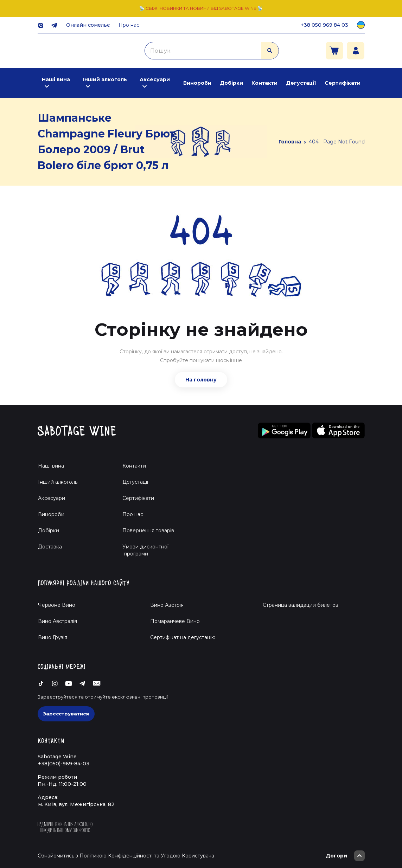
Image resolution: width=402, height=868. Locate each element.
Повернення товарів (148, 531)
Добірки (231, 83)
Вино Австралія (58, 621)
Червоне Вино (57, 605)
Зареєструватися (66, 714)
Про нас (129, 25)
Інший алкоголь (105, 79)
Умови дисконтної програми (143, 550)
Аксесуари (155, 79)
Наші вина (56, 79)
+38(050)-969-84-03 (64, 764)
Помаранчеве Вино (175, 621)
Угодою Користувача (187, 856)
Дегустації (301, 83)
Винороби (197, 83)
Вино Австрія (167, 605)
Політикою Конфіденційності (116, 856)
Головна (290, 142)
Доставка (50, 547)
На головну (201, 380)
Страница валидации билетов (301, 605)
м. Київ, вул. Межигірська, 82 (76, 804)
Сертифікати (343, 83)
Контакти (264, 83)
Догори (345, 856)
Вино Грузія (53, 637)
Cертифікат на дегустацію (183, 637)
